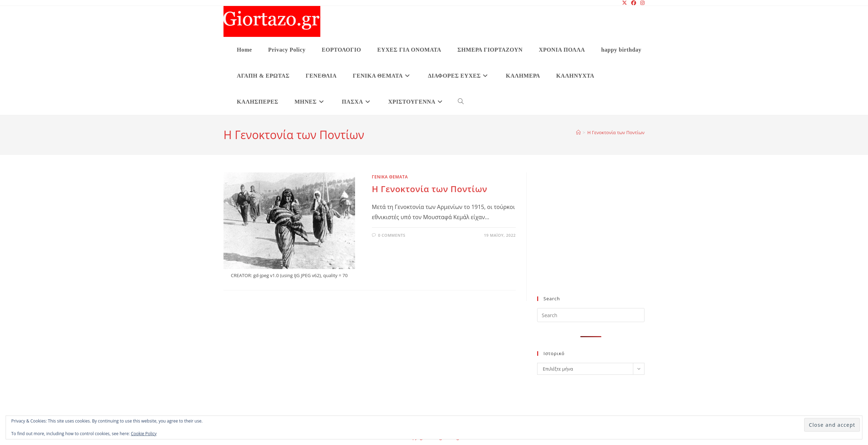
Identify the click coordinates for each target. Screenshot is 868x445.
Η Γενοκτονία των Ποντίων (616, 132)
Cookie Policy (144, 434)
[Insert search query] (591, 315)
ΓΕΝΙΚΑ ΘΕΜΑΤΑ (390, 177)
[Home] (578, 132)
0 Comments (392, 235)
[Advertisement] (591, 238)
